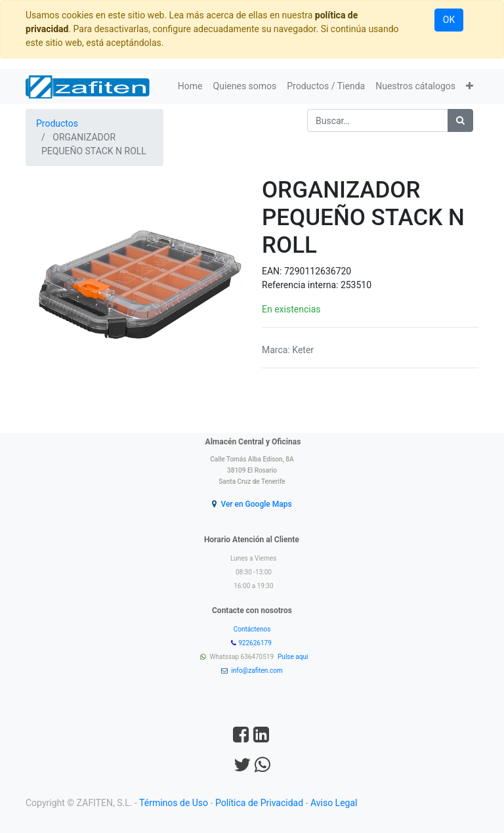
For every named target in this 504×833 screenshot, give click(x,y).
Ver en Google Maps (256, 504)
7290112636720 (318, 271)
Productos (57, 123)
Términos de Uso (174, 803)
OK (449, 20)
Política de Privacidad (259, 803)
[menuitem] (190, 86)
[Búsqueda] (460, 120)
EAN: (273, 271)
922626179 (256, 643)
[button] (470, 86)
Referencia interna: (301, 285)
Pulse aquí (294, 657)
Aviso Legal (334, 803)
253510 (356, 285)
